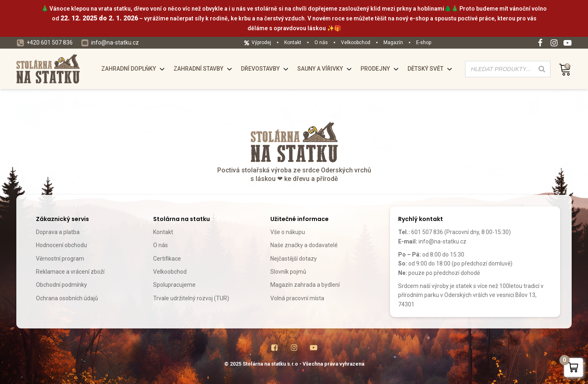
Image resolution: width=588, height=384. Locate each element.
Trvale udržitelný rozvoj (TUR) (191, 298)
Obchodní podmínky (61, 285)
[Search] (542, 69)
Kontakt (163, 232)
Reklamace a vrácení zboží (70, 272)
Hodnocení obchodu (61, 245)
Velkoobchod (170, 272)
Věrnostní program (60, 259)
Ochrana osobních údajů (67, 298)
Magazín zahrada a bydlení (305, 285)
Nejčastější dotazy (294, 259)
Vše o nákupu (288, 232)
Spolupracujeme (174, 285)
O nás (160, 245)
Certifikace (167, 259)
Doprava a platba (58, 232)
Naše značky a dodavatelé (304, 245)
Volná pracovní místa (297, 298)
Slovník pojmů (288, 272)
